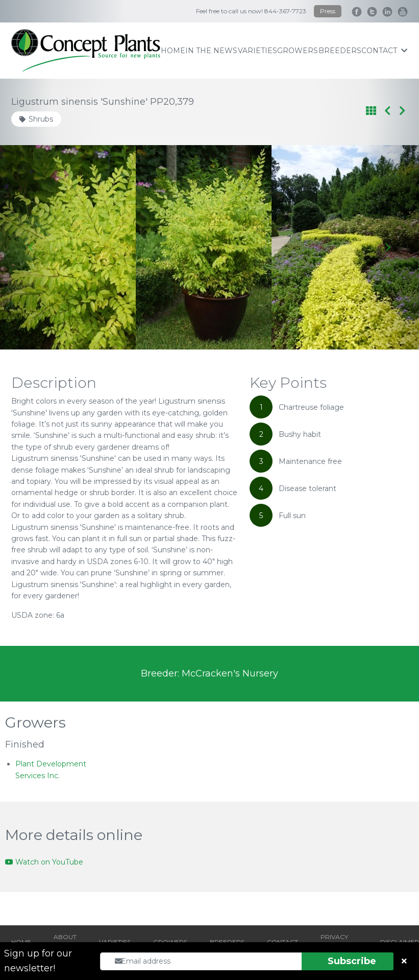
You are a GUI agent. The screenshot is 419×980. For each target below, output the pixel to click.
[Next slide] (388, 247)
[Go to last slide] (31, 247)
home (173, 51)
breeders (340, 51)
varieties (257, 51)
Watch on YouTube (44, 862)
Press (328, 11)
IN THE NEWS (211, 51)
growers (298, 51)
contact (384, 51)
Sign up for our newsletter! (38, 961)
